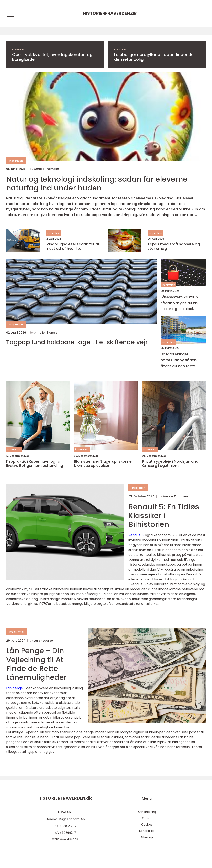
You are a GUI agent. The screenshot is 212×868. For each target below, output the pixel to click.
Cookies (147, 825)
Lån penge (14, 688)
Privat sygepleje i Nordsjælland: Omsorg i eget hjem (171, 463)
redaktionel (17, 632)
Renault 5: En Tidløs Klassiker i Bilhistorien (164, 516)
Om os (147, 818)
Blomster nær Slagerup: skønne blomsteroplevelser (103, 463)
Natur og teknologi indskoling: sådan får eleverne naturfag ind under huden (97, 184)
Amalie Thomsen (46, 169)
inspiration (19, 49)
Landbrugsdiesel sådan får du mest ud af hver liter (73, 246)
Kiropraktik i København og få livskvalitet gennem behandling (35, 463)
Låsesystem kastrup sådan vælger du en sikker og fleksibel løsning (179, 303)
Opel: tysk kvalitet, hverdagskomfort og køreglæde (52, 57)
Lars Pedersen (44, 641)
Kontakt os (147, 831)
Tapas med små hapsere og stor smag (174, 246)
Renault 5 (136, 535)
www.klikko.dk (69, 839)
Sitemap (147, 837)
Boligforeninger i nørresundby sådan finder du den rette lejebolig (179, 360)
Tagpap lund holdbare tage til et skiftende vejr (77, 342)
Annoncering (147, 812)
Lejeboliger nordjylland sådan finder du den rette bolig (154, 57)
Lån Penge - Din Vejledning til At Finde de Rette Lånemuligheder (36, 664)
